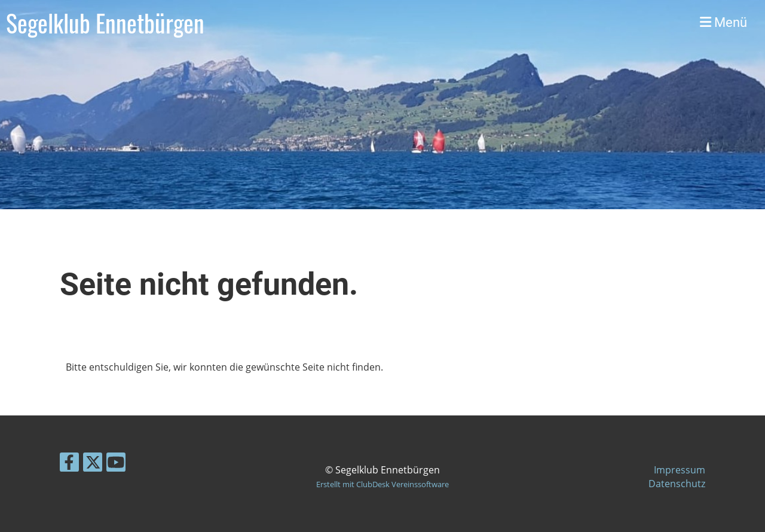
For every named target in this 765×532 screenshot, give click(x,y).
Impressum (680, 470)
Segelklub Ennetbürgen (105, 23)
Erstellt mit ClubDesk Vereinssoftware (382, 484)
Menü (723, 22)
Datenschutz (677, 484)
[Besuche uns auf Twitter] (93, 464)
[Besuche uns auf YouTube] (116, 464)
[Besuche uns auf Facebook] (69, 464)
